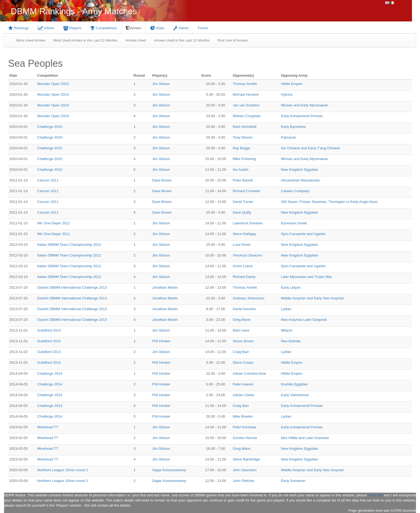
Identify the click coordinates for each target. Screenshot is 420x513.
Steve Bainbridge (246, 459)
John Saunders (245, 470)
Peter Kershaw (244, 427)
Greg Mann (242, 320)
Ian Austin (241, 170)
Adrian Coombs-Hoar (250, 373)
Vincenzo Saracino (248, 255)
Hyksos (287, 94)
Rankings (18, 28)
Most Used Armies (31, 40)
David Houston (244, 309)
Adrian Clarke (244, 395)
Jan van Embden (246, 105)
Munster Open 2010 (53, 84)
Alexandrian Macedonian (301, 180)
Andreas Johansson (249, 298)
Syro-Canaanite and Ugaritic (303, 234)
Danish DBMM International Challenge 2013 (72, 287)
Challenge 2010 (50, 127)
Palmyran (288, 137)
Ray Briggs (241, 148)
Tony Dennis (243, 137)
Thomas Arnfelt (245, 84)
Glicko (46, 28)
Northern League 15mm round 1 (63, 470)
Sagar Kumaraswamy (169, 470)
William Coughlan (247, 116)
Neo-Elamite (291, 341)
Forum (203, 28)
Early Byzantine (293, 127)
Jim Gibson (161, 84)
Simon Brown (243, 341)
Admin (181, 28)
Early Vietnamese (295, 395)
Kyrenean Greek (294, 223)
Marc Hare (241, 330)
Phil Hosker (161, 341)
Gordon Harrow (245, 438)
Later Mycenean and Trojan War (306, 277)
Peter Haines (243, 384)
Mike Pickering (244, 159)
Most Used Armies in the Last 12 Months (85, 40)
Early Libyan (291, 287)
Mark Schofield (245, 127)
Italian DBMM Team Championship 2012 (69, 245)
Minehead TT (48, 427)
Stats (157, 28)
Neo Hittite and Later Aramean (305, 438)
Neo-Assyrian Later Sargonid (304, 320)
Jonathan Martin (165, 287)
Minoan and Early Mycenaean (305, 105)
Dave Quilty (242, 212)
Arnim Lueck (243, 266)
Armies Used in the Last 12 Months (182, 40)
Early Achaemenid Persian (302, 116)
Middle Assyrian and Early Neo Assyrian (313, 298)
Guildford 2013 (49, 330)
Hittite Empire (292, 84)
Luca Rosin (242, 245)
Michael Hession (246, 94)
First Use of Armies (233, 40)
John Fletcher (244, 481)
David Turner (243, 202)
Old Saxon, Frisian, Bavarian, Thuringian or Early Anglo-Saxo (329, 202)
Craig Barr (241, 352)
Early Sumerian (293, 481)
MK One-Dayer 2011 (54, 223)
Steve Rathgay (244, 234)
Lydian (286, 309)
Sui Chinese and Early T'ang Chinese (311, 148)
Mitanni (287, 330)
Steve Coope (243, 363)
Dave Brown (162, 180)
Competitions (104, 28)
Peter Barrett (243, 180)
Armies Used (136, 40)
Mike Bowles (243, 416)
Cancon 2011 (48, 180)
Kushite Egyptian (294, 384)
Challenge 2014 (50, 373)
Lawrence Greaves (248, 223)
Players (72, 28)
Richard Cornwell (246, 191)
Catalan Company (295, 191)
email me (375, 495)
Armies (134, 28)
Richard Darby (244, 277)
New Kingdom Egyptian (300, 170)
